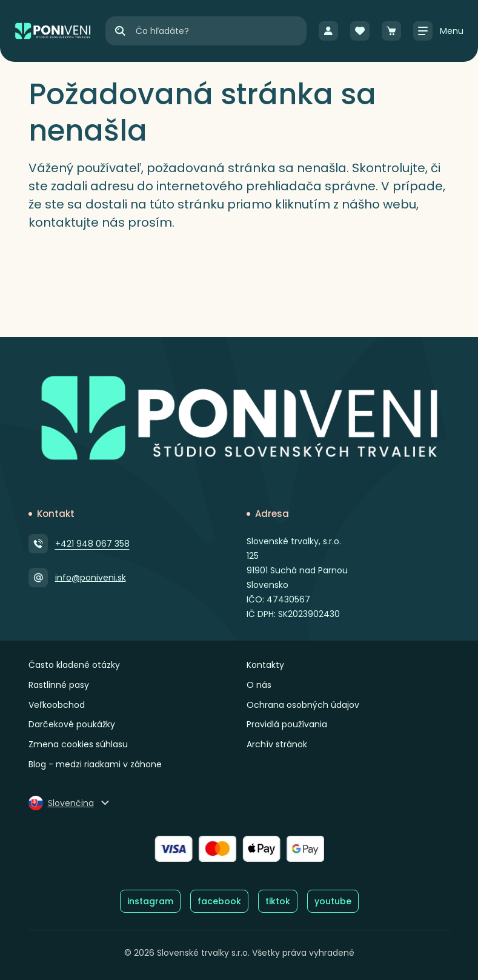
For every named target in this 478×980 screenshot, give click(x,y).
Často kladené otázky (74, 665)
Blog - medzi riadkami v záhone (95, 764)
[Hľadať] (120, 31)
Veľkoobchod (57, 705)
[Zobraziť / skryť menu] (438, 31)
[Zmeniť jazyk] (70, 803)
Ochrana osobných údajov (303, 705)
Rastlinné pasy (59, 685)
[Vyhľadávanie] (221, 31)
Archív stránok (277, 744)
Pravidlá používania (287, 724)
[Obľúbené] (360, 31)
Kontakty (265, 665)
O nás (259, 685)
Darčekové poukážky (72, 724)
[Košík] (391, 31)
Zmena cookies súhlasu (78, 744)
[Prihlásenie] (328, 31)
